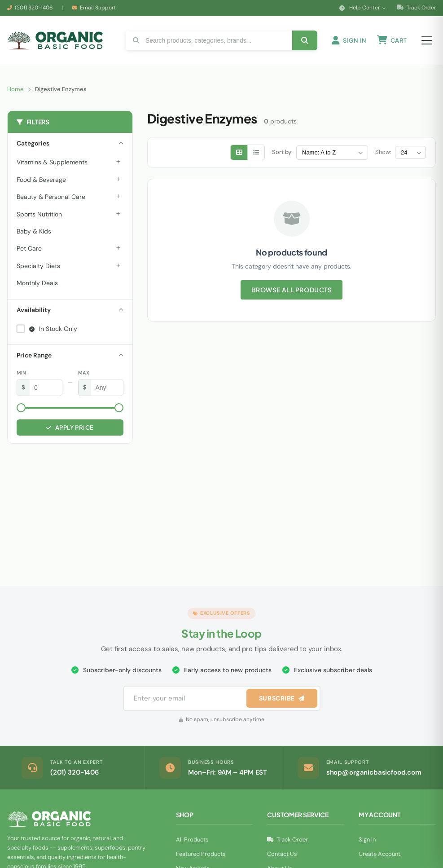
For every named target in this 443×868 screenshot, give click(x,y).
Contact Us (282, 854)
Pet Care (29, 248)
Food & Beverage (41, 180)
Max (84, 373)
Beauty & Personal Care (51, 197)
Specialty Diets (38, 266)
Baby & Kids (34, 231)
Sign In (367, 839)
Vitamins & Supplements (52, 162)
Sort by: (282, 152)
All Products (192, 839)
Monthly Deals (37, 283)
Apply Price (70, 427)
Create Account (379, 854)
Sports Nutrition (39, 214)
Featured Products (201, 854)
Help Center (363, 8)
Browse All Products (292, 290)
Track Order (416, 8)
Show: (383, 152)
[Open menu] (427, 40)
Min (21, 373)
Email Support (98, 8)
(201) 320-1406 (34, 8)
